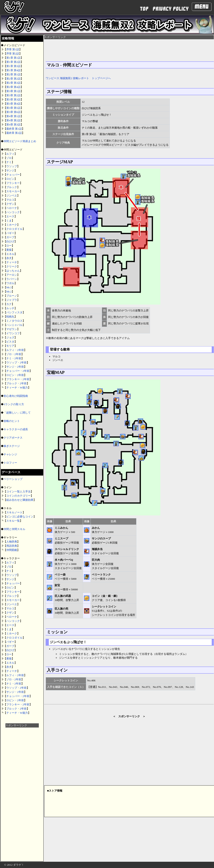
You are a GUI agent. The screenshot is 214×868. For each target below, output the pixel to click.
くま (9, 221)
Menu (202, 7)
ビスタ (10, 342)
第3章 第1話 (13, 91)
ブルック (12, 187)
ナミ (9, 162)
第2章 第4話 (13, 87)
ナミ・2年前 (14, 358)
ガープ (10, 237)
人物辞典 (12, 542)
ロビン (10, 179)
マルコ (10, 200)
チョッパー (13, 175)
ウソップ (12, 166)
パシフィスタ (14, 312)
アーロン (12, 275)
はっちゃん (13, 271)
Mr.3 (9, 287)
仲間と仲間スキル (14, 529)
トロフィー (10, 463)
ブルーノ (12, 296)
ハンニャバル (14, 325)
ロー (9, 246)
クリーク (12, 266)
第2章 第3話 (13, 83)
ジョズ (10, 337)
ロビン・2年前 (15, 375)
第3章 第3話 (13, 99)
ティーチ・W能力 (17, 388)
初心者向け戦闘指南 (16, 396)
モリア (10, 346)
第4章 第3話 (13, 125)
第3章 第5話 (13, 108)
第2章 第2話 (13, 79)
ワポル (10, 283)
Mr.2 (9, 292)
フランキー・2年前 (18, 379)
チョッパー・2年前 (18, 371)
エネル (10, 254)
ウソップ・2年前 (16, 363)
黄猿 (9, 250)
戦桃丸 (10, 317)
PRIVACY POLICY (171, 9)
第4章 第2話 (13, 120)
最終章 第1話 (14, 129)
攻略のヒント (12, 421)
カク (9, 304)
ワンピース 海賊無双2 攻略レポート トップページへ (78, 78)
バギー (10, 233)
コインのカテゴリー (18, 496)
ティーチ (12, 262)
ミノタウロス (14, 321)
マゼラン (12, 329)
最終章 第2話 (14, 133)
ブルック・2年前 (16, 383)
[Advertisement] (22, 790)
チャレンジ (10, 454)
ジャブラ (12, 300)
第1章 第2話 (13, 62)
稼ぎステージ (12, 446)
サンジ (10, 170)
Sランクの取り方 (14, 404)
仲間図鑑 (12, 550)
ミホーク (12, 225)
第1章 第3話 (13, 66)
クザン (10, 204)
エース (10, 216)
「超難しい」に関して (17, 413)
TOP (144, 9)
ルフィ (10, 154)
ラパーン (12, 279)
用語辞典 (12, 546)
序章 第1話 (13, 49)
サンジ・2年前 (15, 367)
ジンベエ (12, 195)
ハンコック (13, 212)
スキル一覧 (13, 521)
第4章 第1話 (13, 116)
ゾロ (9, 158)
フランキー (13, 183)
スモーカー (13, 191)
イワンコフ (13, 333)
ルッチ (10, 308)
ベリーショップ (13, 479)
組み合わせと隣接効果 (20, 500)
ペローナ (12, 208)
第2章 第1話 (13, 74)
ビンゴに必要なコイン (20, 517)
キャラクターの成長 (16, 429)
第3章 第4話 (13, 104)
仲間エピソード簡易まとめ (20, 141)
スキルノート (14, 512)
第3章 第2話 (13, 95)
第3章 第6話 (13, 112)
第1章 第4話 (13, 70)
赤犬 (9, 258)
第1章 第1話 (13, 58)
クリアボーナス (13, 438)
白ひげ (10, 241)
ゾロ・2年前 (14, 354)
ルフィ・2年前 (15, 350)
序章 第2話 (13, 54)
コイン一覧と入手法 (18, 492)
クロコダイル (14, 229)
